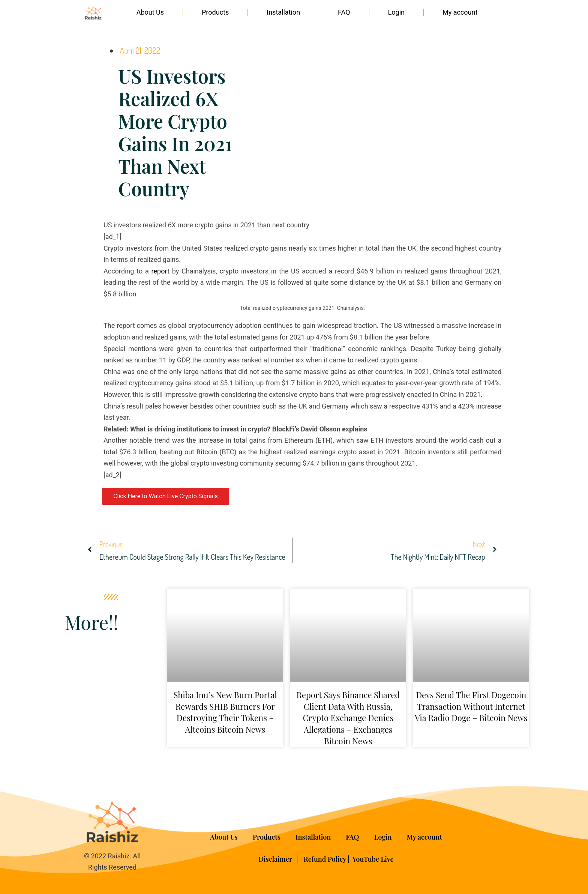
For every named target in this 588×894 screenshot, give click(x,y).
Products (215, 12)
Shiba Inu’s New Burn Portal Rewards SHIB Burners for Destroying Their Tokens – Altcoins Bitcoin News (225, 712)
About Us (150, 12)
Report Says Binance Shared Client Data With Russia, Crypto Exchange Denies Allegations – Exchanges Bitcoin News (348, 718)
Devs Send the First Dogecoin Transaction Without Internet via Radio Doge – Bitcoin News (471, 706)
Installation (283, 12)
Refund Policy (325, 859)
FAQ (344, 12)
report (160, 271)
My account (460, 12)
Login (396, 12)
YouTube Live (373, 859)
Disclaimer (276, 859)
